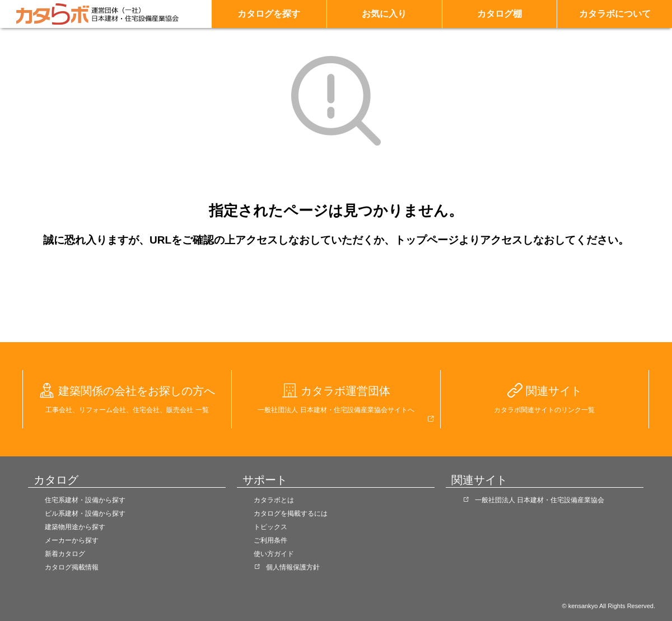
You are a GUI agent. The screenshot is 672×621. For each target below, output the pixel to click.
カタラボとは (274, 500)
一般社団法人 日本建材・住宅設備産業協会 (540, 500)
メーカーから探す (72, 540)
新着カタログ (65, 554)
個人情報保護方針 (293, 567)
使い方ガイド (274, 554)
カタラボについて (615, 14)
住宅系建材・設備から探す (85, 500)
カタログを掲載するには (291, 513)
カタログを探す (269, 14)
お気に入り (384, 14)
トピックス (270, 527)
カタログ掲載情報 (72, 567)
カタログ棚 (500, 14)
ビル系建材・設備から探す (85, 513)
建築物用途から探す (75, 527)
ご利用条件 (270, 540)
